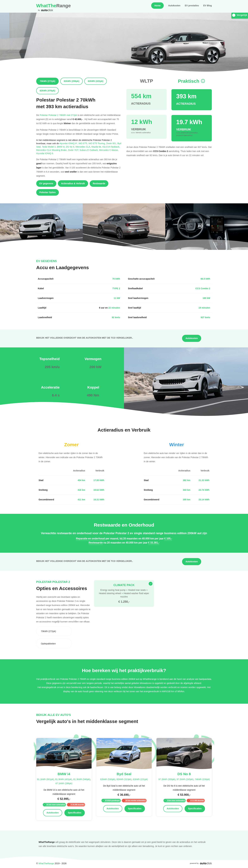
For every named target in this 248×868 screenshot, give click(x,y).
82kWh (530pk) (108, 779)
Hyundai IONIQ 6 (45, 153)
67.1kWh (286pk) (64, 783)
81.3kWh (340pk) (82, 779)
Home (157, 6)
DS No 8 (71, 147)
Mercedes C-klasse (109, 150)
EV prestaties (192, 6)
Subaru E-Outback (89, 150)
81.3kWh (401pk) (64, 779)
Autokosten (174, 6)
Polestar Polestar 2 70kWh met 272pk (58, 115)
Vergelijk (240, 15)
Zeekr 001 (112, 143)
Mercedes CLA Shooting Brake (52, 150)
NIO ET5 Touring (97, 143)
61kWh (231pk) (140, 779)
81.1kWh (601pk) (45, 779)
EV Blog (208, 6)
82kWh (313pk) (124, 779)
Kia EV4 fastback (111, 147)
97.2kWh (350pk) (167, 779)
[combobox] (54, 631)
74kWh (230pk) (202, 779)
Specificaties (75, 813)
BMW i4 (61, 147)
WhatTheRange (46, 863)
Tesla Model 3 (49, 147)
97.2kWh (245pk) (185, 779)
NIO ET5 (84, 143)
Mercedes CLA (83, 147)
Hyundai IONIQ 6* (69, 143)
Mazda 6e (97, 147)
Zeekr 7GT (74, 150)
